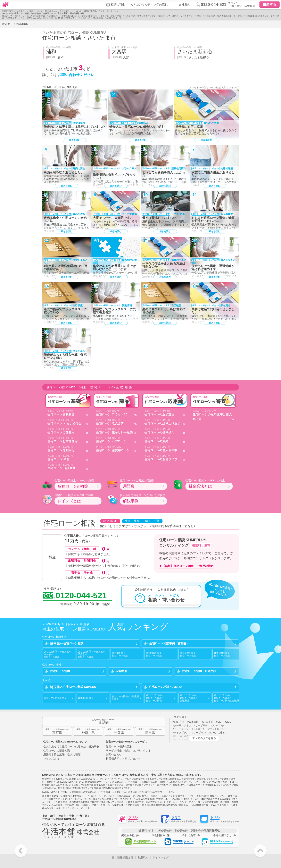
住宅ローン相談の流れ (119, 747)
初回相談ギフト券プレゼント (123, 759)
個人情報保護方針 (123, 857)
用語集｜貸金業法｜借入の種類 (62, 755)
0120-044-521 (75, 596)
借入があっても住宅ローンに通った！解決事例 (71, 747)
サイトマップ (160, 857)
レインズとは (51, 759)
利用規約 (143, 857)
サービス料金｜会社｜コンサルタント (128, 751)
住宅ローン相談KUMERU (18, 24)
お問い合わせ (114, 755)
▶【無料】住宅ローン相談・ (187, 566)
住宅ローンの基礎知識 (57, 751)
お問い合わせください (76, 75)
